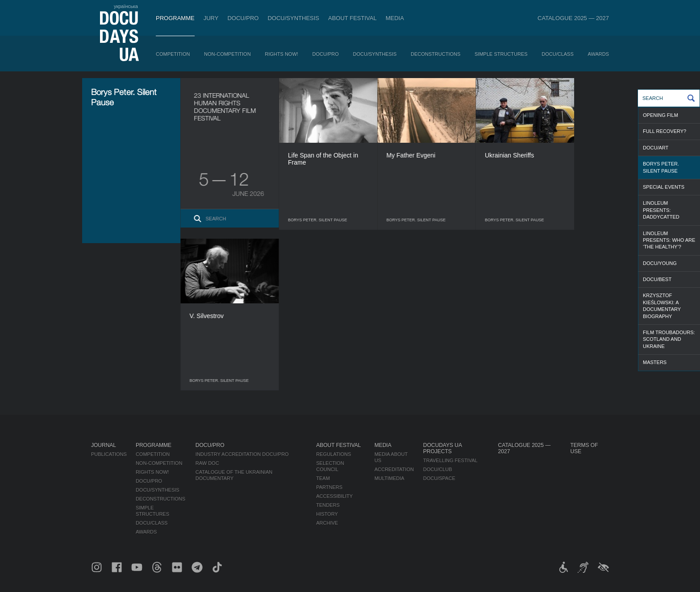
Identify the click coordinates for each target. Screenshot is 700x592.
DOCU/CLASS (558, 54)
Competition (173, 54)
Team (323, 478)
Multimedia (390, 478)
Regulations (333, 454)
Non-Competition (227, 54)
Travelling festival (450, 460)
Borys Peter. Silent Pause (661, 167)
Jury (211, 18)
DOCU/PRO (243, 18)
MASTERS (655, 362)
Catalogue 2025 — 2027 (573, 18)
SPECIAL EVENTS (664, 187)
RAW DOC (207, 463)
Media (395, 18)
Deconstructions (435, 54)
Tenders (328, 505)
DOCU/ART (656, 148)
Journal (104, 445)
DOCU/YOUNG (660, 263)
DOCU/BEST (657, 279)
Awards (598, 54)
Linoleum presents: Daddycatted (661, 210)
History (327, 514)
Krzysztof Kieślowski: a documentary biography (662, 306)
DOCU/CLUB (438, 469)
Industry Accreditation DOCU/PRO (242, 454)
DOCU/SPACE (439, 478)
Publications (109, 454)
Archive (327, 523)
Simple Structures (501, 54)
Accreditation (394, 469)
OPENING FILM (660, 115)
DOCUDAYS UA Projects (442, 448)
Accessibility (334, 496)
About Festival (352, 18)
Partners (329, 487)
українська (126, 6)
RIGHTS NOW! (281, 54)
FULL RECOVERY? (665, 131)
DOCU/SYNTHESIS (293, 18)
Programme (175, 18)
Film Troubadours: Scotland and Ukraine (669, 339)
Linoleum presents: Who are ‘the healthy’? (669, 240)
